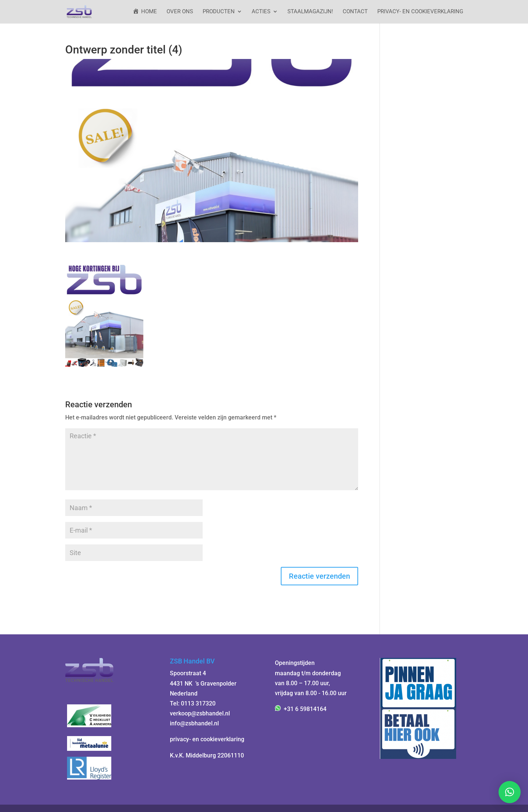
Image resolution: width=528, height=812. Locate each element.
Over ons (180, 12)
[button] (510, 792)
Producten (219, 12)
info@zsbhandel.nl (194, 723)
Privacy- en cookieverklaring (420, 12)
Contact (355, 12)
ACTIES (261, 12)
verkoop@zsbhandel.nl (200, 713)
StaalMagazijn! (310, 12)
